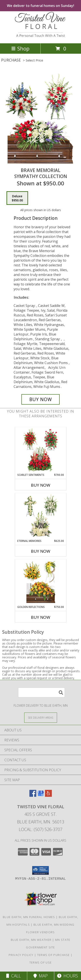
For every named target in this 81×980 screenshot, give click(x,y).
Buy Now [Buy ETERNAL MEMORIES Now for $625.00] (41, 551)
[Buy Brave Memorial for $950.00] (41, 399)
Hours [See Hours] (67, 976)
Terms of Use (41, 962)
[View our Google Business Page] (41, 795)
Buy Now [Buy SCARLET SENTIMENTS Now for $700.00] (41, 485)
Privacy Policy (21, 955)
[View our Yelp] (48, 795)
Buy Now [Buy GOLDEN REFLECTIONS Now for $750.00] (41, 617)
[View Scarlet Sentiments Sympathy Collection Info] (40, 450)
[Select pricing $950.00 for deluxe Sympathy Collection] (17, 198)
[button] (40, 870)
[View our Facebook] (33, 795)
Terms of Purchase (53, 955)
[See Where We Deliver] (41, 717)
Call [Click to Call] (13, 976)
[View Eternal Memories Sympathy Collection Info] (40, 516)
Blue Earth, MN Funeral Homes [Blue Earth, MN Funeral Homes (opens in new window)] (29, 917)
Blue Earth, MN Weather (31, 940)
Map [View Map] (41, 976)
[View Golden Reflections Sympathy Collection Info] (40, 582)
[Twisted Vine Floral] (41, 37)
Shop (20, 48)
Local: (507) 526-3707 (41, 829)
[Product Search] (41, 692)
